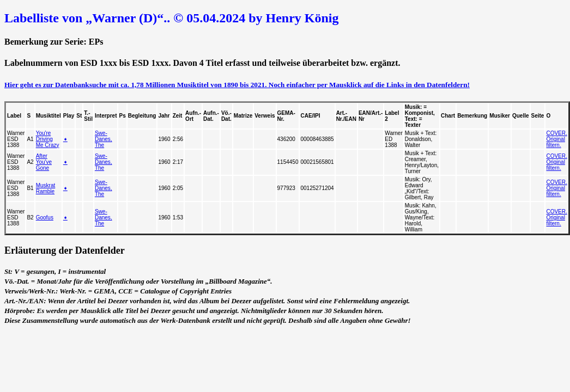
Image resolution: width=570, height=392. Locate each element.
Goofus (45, 218)
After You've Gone (44, 162)
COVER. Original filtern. (556, 139)
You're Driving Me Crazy (48, 139)
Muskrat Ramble (46, 188)
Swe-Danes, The (104, 139)
